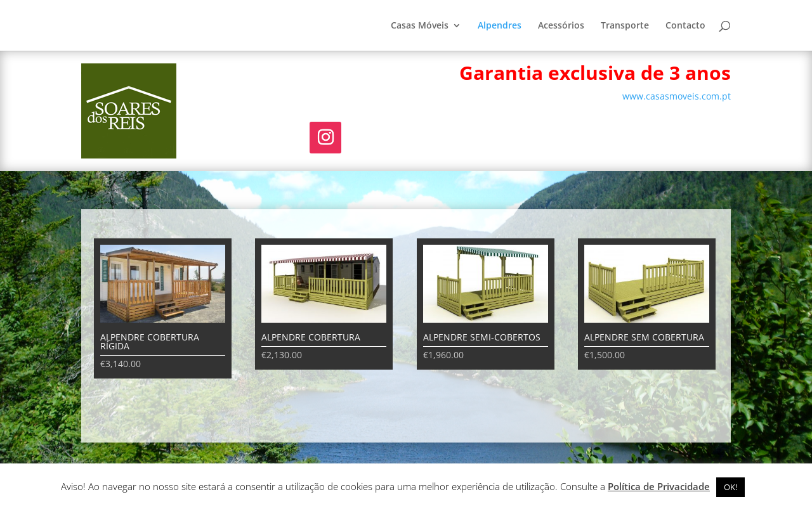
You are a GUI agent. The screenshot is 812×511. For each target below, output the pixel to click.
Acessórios (561, 26)
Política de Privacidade (659, 486)
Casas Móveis (420, 26)
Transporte (625, 26)
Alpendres (500, 26)
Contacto (685, 26)
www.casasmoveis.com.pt (677, 96)
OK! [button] (730, 487)
